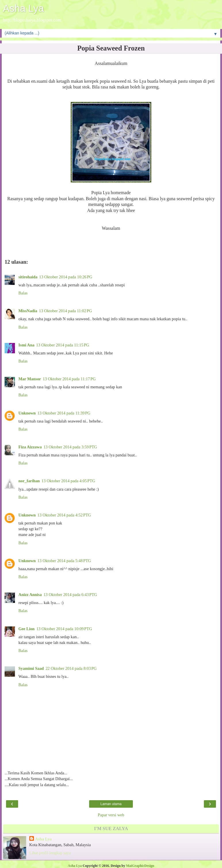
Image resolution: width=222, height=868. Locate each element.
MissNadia (28, 311)
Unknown (27, 413)
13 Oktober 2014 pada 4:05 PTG (68, 481)
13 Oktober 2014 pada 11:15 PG (63, 345)
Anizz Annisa (30, 595)
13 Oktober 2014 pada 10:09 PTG (64, 629)
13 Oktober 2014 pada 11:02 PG (66, 311)
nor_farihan (29, 481)
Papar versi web (111, 815)
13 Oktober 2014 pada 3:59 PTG (70, 447)
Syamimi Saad (31, 668)
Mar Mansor (30, 379)
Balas (23, 293)
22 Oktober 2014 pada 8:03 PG (71, 668)
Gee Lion (26, 629)
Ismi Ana (26, 345)
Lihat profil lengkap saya (50, 853)
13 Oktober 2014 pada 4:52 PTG (64, 515)
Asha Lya (23, 8)
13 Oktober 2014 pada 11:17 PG (69, 379)
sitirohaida (28, 277)
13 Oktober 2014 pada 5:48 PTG (64, 561)
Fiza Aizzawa (30, 447)
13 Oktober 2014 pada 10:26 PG (66, 277)
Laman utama (111, 804)
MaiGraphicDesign (140, 866)
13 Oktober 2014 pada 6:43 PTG (70, 595)
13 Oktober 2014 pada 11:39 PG (64, 413)
